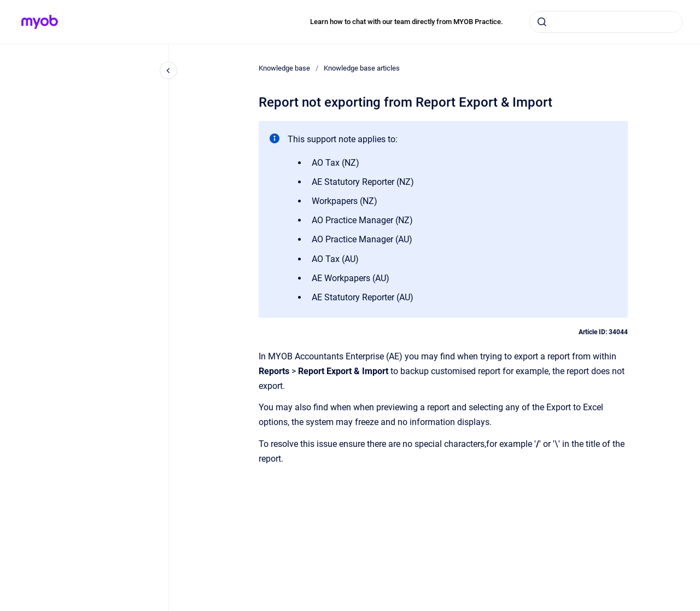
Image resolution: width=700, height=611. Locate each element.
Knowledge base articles (362, 68)
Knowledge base (284, 68)
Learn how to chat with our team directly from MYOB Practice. (407, 22)
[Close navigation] (168, 71)
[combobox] (606, 22)
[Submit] (542, 22)
